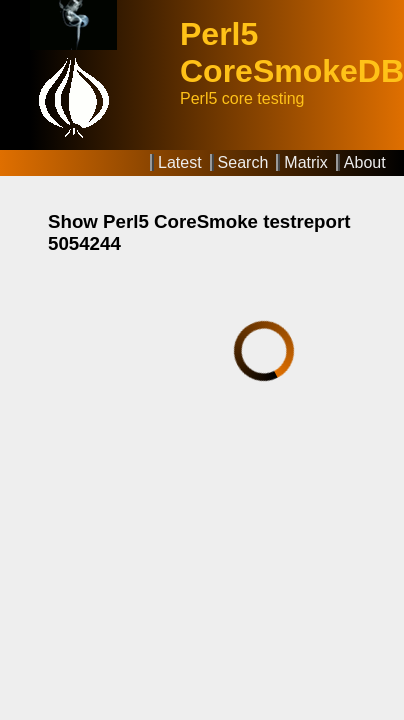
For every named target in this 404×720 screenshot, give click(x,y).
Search (243, 162)
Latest (180, 162)
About (365, 162)
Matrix (306, 162)
